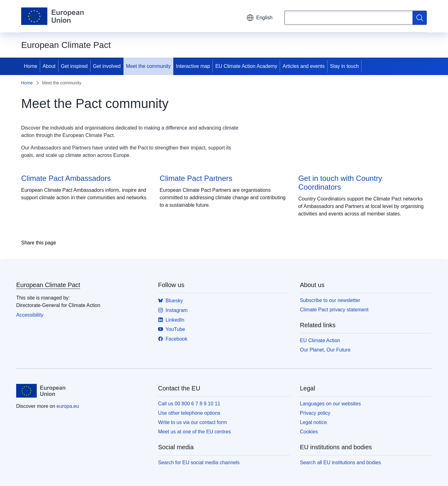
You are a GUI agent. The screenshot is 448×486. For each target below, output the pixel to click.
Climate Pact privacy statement (334, 310)
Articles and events (303, 66)
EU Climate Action (320, 340)
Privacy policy (315, 413)
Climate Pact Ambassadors (66, 178)
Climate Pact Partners (196, 178)
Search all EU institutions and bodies (341, 462)
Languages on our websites (330, 404)
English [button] (259, 18)
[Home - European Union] (52, 16)
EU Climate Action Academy (246, 66)
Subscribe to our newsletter (330, 300)
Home (31, 66)
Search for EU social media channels (199, 462)
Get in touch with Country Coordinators (340, 183)
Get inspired (74, 66)
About (49, 66)
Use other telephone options (189, 413)
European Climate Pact (48, 285)
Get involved (107, 66)
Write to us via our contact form (192, 422)
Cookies (309, 432)
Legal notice (313, 422)
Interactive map (193, 66)
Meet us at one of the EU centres (194, 432)
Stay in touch (345, 66)
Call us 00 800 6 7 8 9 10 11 (189, 404)
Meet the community (148, 66)
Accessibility (30, 315)
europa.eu (68, 406)
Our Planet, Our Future (325, 350)
